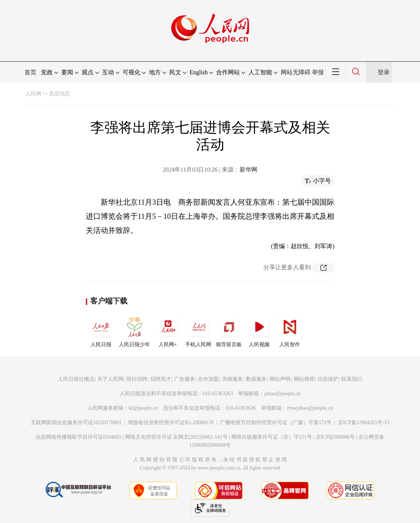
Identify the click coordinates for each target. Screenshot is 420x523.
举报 (318, 72)
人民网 (33, 94)
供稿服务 (232, 379)
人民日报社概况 (76, 379)
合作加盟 (208, 379)
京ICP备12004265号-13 (364, 423)
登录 (384, 72)
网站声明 (280, 379)
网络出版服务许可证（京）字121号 (272, 437)
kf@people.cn (144, 408)
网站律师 (304, 379)
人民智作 (290, 331)
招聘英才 (161, 379)
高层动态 (59, 94)
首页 (30, 72)
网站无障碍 (296, 72)
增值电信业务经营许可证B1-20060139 (171, 423)
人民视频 (259, 331)
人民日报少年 (134, 331)
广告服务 (185, 379)
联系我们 (352, 379)
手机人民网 (198, 331)
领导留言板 (229, 331)
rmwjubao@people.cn (310, 408)
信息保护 (328, 379)
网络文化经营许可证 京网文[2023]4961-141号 (177, 437)
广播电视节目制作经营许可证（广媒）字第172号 (276, 423)
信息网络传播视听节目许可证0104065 (79, 437)
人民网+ (168, 331)
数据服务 (256, 379)
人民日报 (101, 331)
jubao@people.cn (282, 394)
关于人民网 (110, 379)
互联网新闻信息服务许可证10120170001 (76, 423)
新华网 (248, 170)
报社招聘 (137, 379)
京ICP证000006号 (335, 437)
